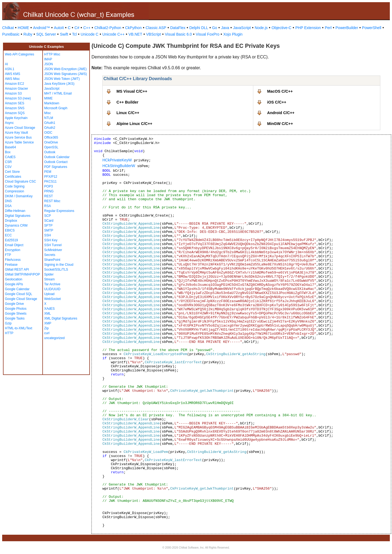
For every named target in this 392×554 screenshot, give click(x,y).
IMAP (48, 59)
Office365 (51, 137)
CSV (8, 167)
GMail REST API (17, 270)
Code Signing (15, 186)
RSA (48, 206)
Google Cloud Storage (21, 299)
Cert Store (12, 172)
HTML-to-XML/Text (19, 328)
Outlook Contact (56, 162)
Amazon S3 (13, 93)
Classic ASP (156, 28)
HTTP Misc (52, 54)
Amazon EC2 (15, 84)
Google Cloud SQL (19, 294)
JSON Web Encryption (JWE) (65, 69)
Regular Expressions (59, 211)
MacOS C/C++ (280, 91)
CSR (8, 162)
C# (77, 28)
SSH (48, 235)
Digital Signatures (18, 216)
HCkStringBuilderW (119, 166)
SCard (49, 221)
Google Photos (16, 309)
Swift (64, 34)
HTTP (9, 333)
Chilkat (8, 28)
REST (49, 196)
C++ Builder (127, 102)
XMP (48, 323)
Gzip (8, 323)
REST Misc (52, 201)
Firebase (11, 265)
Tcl (74, 34)
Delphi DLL (199, 28)
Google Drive (14, 304)
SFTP (48, 226)
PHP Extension (308, 28)
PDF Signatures (56, 167)
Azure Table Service (19, 142)
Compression (15, 191)
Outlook (50, 152)
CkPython (133, 28)
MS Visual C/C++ (132, 91)
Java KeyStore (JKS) (59, 84)
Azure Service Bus (18, 137)
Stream (50, 279)
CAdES (10, 157)
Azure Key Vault (16, 133)
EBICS (10, 230)
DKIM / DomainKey (19, 196)
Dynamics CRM (16, 226)
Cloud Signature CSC (20, 181)
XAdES (50, 309)
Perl (328, 28)
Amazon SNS (15, 108)
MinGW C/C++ (280, 124)
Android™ (42, 28)
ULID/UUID (52, 289)
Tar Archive (52, 284)
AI (6, 64)
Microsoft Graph (56, 108)
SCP (48, 216)
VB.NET (135, 34)
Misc (48, 113)
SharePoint (52, 260)
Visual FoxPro (208, 34)
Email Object (14, 245)
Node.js (261, 28)
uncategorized (54, 338)
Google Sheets (16, 314)
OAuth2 (50, 128)
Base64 (10, 147)
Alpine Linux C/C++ (134, 124)
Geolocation (14, 279)
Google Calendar (17, 289)
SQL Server (46, 34)
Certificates (13, 177)
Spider (49, 274)
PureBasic (11, 34)
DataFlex (178, 28)
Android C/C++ (281, 113)
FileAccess (13, 260)
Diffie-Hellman (15, 211)
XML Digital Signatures (61, 318)
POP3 (49, 186)
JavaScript (242, 28)
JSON (49, 64)
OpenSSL (51, 147)
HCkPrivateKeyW (117, 160)
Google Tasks (15, 318)
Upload (49, 294)
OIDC (48, 133)
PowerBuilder (347, 28)
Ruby (28, 34)
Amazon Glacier (16, 89)
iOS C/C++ (277, 102)
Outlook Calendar (57, 157)
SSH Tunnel (53, 245)
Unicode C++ (113, 34)
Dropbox (11, 221)
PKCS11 (50, 181)
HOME (23, 28)
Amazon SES (15, 103)
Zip (47, 328)
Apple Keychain (16, 118)
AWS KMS (12, 74)
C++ (87, 28)
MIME (48, 98)
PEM (48, 172)
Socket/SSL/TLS (56, 270)
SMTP (49, 230)
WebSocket (53, 299)
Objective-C (281, 28)
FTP (8, 255)
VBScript (153, 34)
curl (47, 333)
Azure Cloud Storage (20, 128)
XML (48, 314)
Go (215, 28)
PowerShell (372, 28)
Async (9, 123)
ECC (8, 235)
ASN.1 (10, 69)
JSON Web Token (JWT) (62, 79)
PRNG (49, 191)
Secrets (50, 255)
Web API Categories (20, 54)
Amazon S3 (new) (18, 98)
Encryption (13, 250)
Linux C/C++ (128, 113)
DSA (8, 206)
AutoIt (59, 28)
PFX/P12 (51, 177)
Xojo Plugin (233, 34)
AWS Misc (12, 79)
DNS (8, 201)
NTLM (49, 118)
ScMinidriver (53, 250)
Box (8, 152)
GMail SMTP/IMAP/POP (22, 274)
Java (225, 28)
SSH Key (51, 240)
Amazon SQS (15, 113)
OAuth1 (50, 123)
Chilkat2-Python (108, 28)
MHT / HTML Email (58, 93)
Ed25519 (11, 240)
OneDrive (51, 142)
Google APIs (14, 284)
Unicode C (89, 34)
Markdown (52, 103)
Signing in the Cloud (59, 265)
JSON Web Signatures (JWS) (66, 74)
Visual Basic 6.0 (178, 34)
